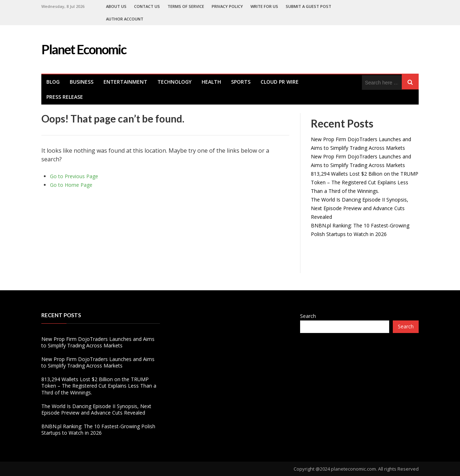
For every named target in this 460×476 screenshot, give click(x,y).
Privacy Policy (227, 6)
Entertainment (125, 82)
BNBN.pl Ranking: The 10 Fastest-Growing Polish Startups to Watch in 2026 (98, 429)
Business (82, 82)
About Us (116, 6)
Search (308, 316)
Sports (241, 82)
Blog (53, 82)
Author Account (125, 19)
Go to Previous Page (74, 176)
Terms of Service (186, 6)
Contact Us (147, 6)
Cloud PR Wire (280, 82)
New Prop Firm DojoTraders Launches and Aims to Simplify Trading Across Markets (98, 342)
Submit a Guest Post (309, 6)
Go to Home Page (71, 185)
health (211, 82)
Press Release (65, 97)
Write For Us (264, 6)
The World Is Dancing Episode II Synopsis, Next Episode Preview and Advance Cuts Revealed (360, 208)
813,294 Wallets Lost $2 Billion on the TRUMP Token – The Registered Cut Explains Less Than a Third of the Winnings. (365, 182)
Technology (174, 82)
